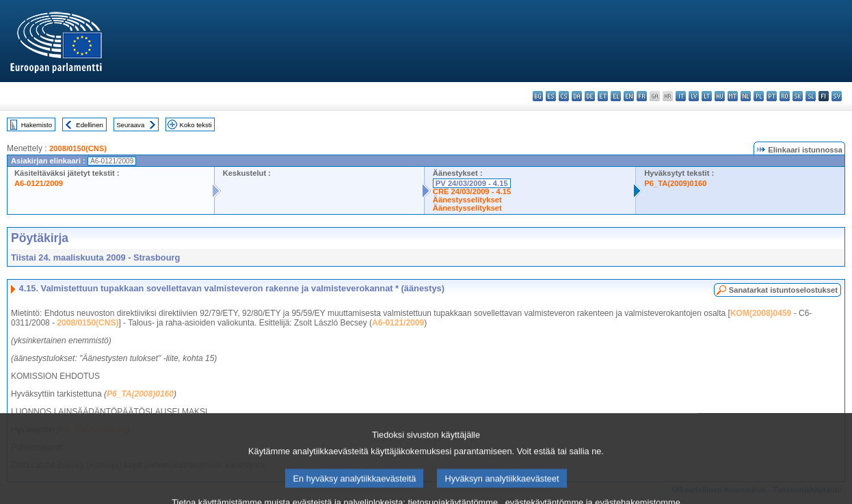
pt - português (772, 96)
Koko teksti (196, 125)
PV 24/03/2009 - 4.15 (472, 183)
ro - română (785, 96)
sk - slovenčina (798, 96)
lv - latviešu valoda (694, 96)
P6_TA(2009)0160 (675, 183)
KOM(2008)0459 (761, 313)
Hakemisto (37, 125)
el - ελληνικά (616, 96)
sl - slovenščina (811, 96)
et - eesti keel (603, 96)
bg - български (538, 96)
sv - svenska (837, 96)
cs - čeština (564, 96)
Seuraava (130, 125)
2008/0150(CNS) (78, 148)
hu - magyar (720, 96)
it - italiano (681, 96)
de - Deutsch (590, 96)
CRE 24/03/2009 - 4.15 (472, 191)
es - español (551, 96)
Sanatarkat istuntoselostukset (783, 290)
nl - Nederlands (746, 96)
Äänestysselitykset (467, 200)
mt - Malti (733, 96)
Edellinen (89, 125)
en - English (629, 96)
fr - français (642, 96)
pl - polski (759, 96)
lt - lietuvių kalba (707, 96)
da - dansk (577, 96)
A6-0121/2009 (39, 183)
